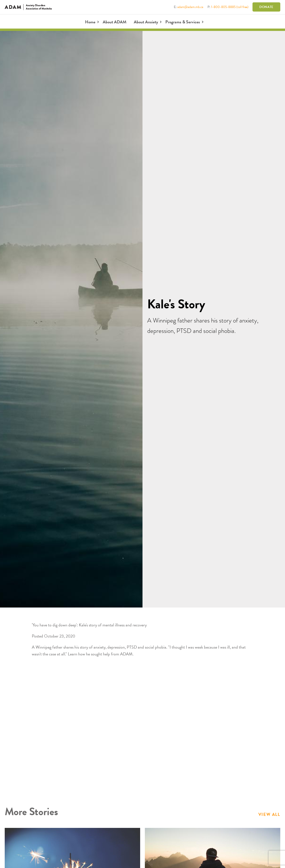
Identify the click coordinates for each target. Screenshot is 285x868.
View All (269, 814)
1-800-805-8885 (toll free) (230, 7)
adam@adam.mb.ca (190, 7)
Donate (266, 7)
